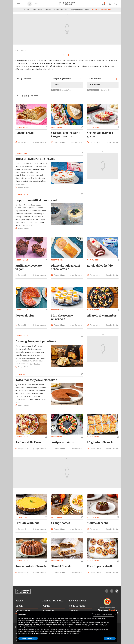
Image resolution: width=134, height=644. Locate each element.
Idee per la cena (77, 10)
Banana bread (25, 133)
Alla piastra (93, 90)
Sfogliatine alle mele (100, 442)
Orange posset (61, 523)
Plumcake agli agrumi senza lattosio (66, 267)
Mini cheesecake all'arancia (62, 317)
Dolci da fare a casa (61, 10)
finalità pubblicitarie (30, 626)
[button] (46, 127)
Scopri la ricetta (40, 142)
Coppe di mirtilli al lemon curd (36, 200)
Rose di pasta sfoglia (100, 566)
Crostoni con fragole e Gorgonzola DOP (66, 135)
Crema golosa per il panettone (36, 341)
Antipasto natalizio (64, 442)
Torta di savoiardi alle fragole (35, 159)
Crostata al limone (27, 523)
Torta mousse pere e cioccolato (36, 380)
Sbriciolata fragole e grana (100, 135)
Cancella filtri (66, 90)
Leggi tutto (21, 184)
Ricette (26, 10)
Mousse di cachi (97, 523)
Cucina (33, 10)
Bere (40, 10)
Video (87, 10)
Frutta (55, 90)
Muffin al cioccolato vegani (29, 267)
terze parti (49, 622)
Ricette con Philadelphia (101, 10)
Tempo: (24, 142)
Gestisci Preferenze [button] (28, 638)
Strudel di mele (61, 566)
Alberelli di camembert (102, 316)
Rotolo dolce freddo (100, 266)
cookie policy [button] (80, 620)
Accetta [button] (110, 638)
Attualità (47, 10)
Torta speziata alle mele (31, 566)
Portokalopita (25, 316)
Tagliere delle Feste (28, 442)
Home (17, 51)
